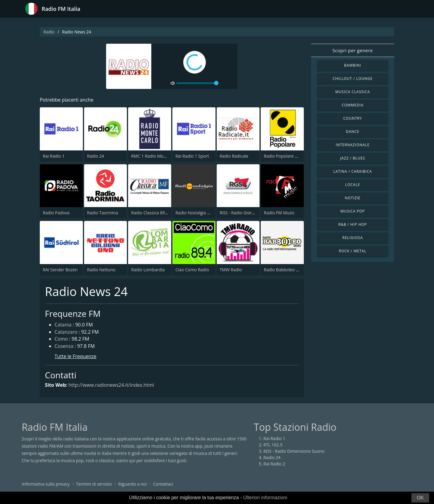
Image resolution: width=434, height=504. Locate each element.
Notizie (353, 198)
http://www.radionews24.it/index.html (111, 385)
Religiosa (353, 238)
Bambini (353, 65)
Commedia (353, 105)
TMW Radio (231, 270)
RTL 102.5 (273, 445)
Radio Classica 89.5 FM (153, 213)
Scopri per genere (353, 50)
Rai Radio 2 (274, 464)
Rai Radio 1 (54, 156)
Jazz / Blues (353, 158)
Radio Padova (56, 213)
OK (420, 498)
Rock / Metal (353, 251)
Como (61, 339)
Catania (63, 325)
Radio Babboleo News (285, 270)
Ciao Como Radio (192, 270)
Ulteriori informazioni (265, 498)
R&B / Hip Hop (353, 224)
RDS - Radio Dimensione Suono (294, 451)
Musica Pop (352, 211)
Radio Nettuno (101, 270)
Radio (49, 32)
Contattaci (163, 484)
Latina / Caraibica (353, 171)
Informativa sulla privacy (46, 484)
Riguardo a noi (132, 484)
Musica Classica (352, 92)
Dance (353, 132)
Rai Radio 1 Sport (192, 156)
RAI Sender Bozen (60, 270)
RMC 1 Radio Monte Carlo (156, 156)
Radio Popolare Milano (286, 156)
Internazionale (353, 145)
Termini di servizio (94, 484)
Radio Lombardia (148, 270)
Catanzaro (66, 332)
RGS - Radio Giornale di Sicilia (248, 213)
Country (353, 118)
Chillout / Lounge (353, 79)
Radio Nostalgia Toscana (199, 213)
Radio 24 (96, 156)
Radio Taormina (103, 213)
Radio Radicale (234, 156)
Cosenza (64, 347)
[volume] (197, 83)
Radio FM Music (279, 213)
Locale (352, 185)
